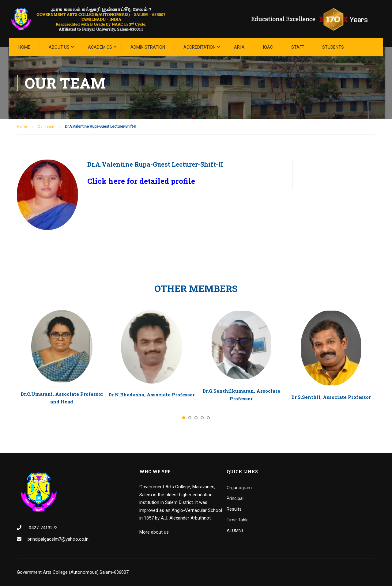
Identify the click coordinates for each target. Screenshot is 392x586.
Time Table (238, 520)
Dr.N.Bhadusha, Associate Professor (152, 395)
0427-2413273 (43, 528)
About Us (59, 47)
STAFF (298, 47)
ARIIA (239, 47)
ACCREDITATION (200, 47)
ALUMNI (235, 531)
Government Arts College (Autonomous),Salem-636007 (73, 572)
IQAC (268, 47)
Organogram (239, 488)
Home (24, 47)
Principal (235, 498)
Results (234, 509)
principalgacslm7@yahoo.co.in (58, 539)
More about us (154, 532)
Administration (148, 47)
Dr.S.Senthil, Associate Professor (331, 397)
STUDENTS (333, 47)
